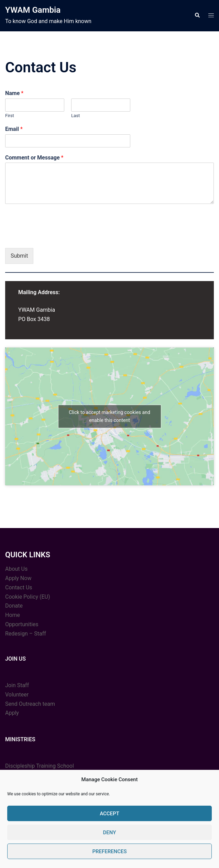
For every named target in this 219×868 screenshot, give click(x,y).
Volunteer (17, 695)
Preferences (109, 851)
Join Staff (17, 685)
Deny (110, 833)
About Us (16, 569)
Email (14, 129)
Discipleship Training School (40, 766)
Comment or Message (34, 158)
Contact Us (19, 587)
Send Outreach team (30, 704)
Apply (12, 713)
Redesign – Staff (26, 634)
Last (75, 116)
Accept (109, 814)
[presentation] (57, 237)
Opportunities (22, 624)
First (10, 116)
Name (14, 93)
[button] (197, 15)
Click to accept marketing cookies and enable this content (109, 416)
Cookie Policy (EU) (28, 597)
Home (13, 615)
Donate (14, 606)
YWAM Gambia (33, 10)
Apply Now (18, 578)
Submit (19, 256)
